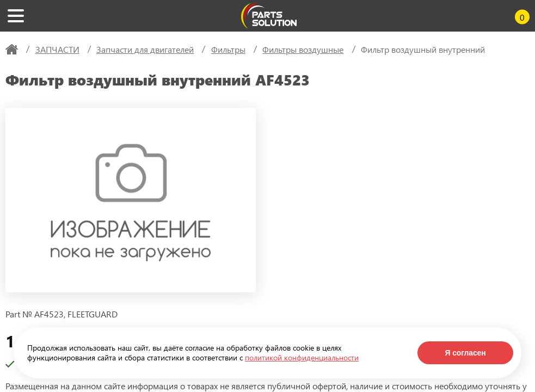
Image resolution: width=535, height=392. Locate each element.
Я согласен (465, 353)
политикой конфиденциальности (302, 357)
